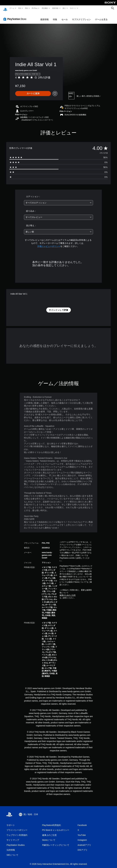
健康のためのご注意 (68, 592)
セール (65, 17)
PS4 (26, 8)
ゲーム (12, 8)
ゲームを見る (101, 17)
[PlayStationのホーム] (5, 8)
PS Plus (35, 8)
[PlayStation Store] (15, 16)
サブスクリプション (81, 17)
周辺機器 (45, 8)
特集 (55, 17)
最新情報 (55, 8)
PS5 (20, 8)
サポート (73, 8)
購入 (64, 8)
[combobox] (58, 200)
